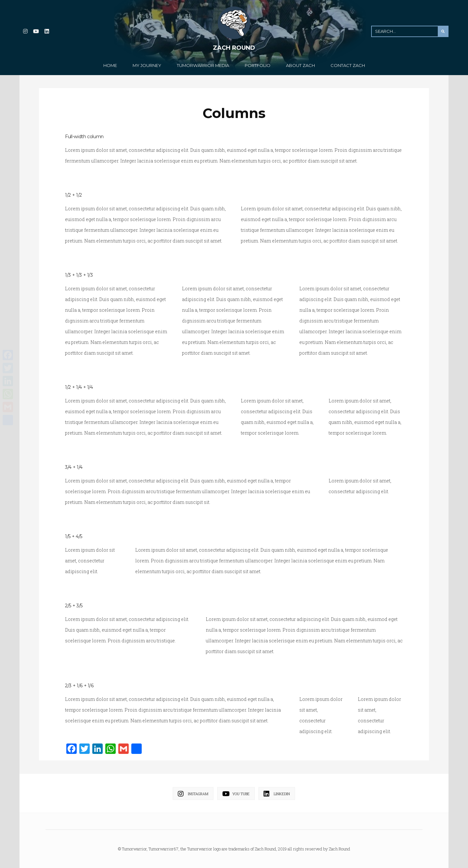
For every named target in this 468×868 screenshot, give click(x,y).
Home (110, 65)
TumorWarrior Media (203, 65)
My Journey (147, 65)
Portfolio (258, 65)
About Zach (300, 65)
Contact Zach (348, 65)
